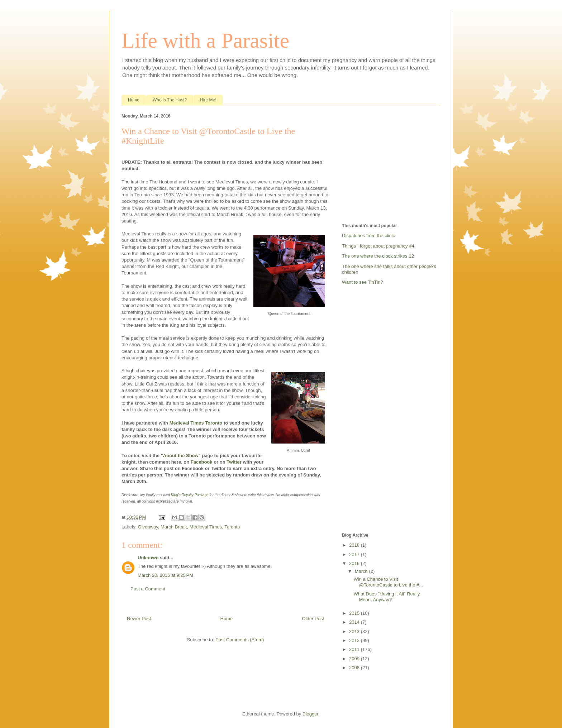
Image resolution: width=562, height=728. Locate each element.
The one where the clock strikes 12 (378, 256)
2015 (355, 613)
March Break (174, 527)
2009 (355, 659)
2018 (355, 545)
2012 (355, 640)
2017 (355, 554)
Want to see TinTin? (363, 282)
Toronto (232, 527)
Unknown (148, 558)
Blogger (310, 714)
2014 (355, 622)
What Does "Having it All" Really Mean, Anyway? (387, 597)
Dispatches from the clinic (368, 236)
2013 (355, 631)
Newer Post (139, 619)
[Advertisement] (387, 161)
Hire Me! (208, 100)
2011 (355, 649)
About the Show (181, 456)
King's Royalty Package (190, 495)
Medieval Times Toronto (196, 423)
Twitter (234, 462)
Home (134, 100)
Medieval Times (206, 527)
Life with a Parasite (205, 40)
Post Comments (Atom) (240, 640)
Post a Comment (148, 589)
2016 (355, 563)
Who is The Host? (170, 100)
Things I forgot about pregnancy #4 (378, 246)
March (362, 571)
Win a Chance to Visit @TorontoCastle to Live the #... (388, 582)
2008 (355, 668)
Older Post (313, 619)
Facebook (202, 462)
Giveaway (148, 527)
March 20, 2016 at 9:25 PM (165, 575)
